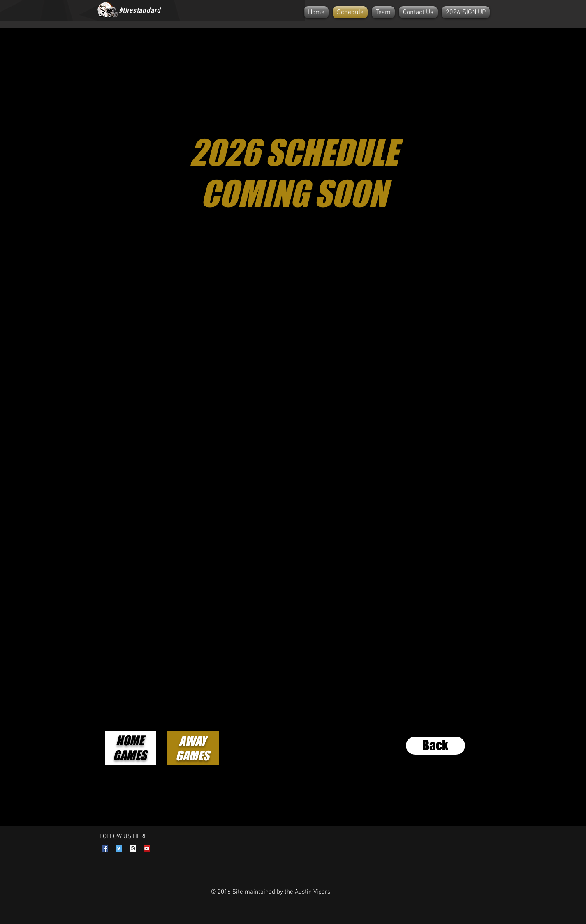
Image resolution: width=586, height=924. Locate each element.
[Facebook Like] (186, 10)
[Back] (435, 746)
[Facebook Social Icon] (105, 848)
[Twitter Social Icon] (119, 848)
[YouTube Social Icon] (147, 848)
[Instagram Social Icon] (133, 848)
